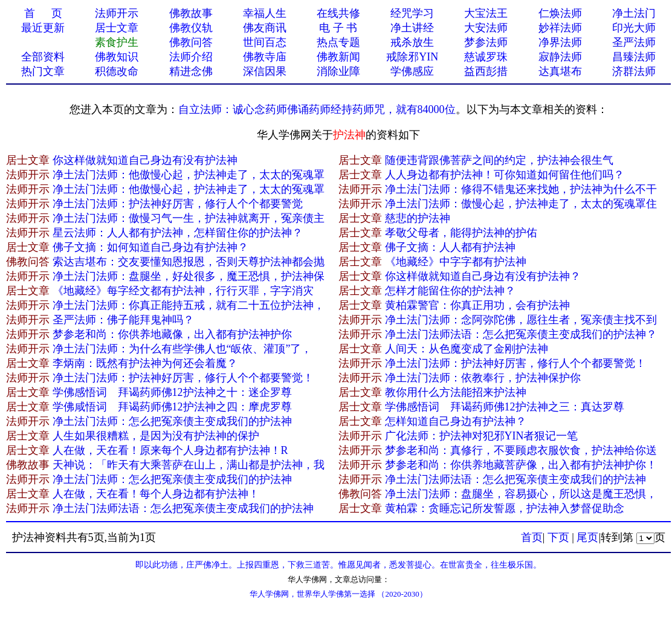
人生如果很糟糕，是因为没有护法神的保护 (156, 436)
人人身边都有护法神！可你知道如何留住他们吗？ (505, 175)
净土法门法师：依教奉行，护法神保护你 (483, 378)
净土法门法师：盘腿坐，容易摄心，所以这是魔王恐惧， (521, 494)
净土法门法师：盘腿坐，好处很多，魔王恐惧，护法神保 (189, 276)
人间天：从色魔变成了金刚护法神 (467, 349)
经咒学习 (412, 13)
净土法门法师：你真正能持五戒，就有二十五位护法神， (189, 305)
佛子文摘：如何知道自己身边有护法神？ (150, 247)
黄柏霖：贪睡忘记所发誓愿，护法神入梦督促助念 (505, 508)
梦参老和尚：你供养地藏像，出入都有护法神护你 (172, 334)
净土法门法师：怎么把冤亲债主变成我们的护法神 (172, 421)
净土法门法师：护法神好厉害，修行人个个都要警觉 (178, 204)
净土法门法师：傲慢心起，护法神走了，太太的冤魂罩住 (521, 204)
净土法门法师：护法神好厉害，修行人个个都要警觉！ (515, 363)
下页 (558, 537)
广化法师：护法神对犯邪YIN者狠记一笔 (482, 436)
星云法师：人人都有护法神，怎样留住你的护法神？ (178, 233)
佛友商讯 (265, 28)
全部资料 (43, 57)
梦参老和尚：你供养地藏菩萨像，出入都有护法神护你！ (521, 465)
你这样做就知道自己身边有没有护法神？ (483, 276)
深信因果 (265, 71)
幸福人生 (265, 13)
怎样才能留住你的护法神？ (450, 291)
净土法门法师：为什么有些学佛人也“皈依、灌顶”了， (183, 349)
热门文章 (43, 71)
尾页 (587, 537)
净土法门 (634, 13)
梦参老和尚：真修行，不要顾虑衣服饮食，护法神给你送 (521, 450)
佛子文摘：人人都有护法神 (450, 247)
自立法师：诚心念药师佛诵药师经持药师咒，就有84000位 (317, 109)
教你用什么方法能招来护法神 (456, 392)
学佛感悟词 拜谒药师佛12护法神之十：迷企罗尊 (172, 392)
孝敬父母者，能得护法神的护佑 (461, 233)
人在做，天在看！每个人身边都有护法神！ (156, 494)
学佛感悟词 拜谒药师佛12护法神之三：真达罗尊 (505, 407)
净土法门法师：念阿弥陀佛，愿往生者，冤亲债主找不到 (521, 320)
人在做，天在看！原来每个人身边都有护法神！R (170, 450)
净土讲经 (412, 28)
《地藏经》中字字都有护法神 (456, 262)
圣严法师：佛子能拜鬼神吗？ (123, 320)
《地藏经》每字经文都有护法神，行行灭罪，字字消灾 (183, 291)
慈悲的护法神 (418, 218)
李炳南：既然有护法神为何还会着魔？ (145, 363)
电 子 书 (338, 28)
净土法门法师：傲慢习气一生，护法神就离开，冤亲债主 (189, 218)
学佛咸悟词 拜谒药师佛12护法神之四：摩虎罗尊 (172, 407)
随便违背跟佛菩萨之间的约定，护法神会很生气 (499, 160)
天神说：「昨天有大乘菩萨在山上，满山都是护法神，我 (189, 465)
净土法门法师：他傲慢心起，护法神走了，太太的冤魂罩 (189, 175)
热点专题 (338, 42)
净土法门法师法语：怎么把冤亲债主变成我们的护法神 (515, 479)
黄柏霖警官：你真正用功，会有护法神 (477, 305)
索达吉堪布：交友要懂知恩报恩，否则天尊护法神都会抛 (189, 262)
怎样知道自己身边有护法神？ (456, 421)
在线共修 (338, 13)
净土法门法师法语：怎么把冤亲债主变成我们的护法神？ (521, 334)
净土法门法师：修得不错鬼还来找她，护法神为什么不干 (521, 189)
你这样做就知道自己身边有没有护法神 (145, 160)
